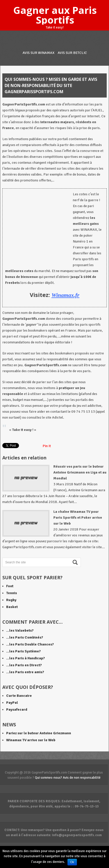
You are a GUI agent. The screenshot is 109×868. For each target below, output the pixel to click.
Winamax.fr (66, 295)
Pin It (47, 446)
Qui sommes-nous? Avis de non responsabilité (68, 778)
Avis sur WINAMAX (38, 53)
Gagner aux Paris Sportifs (55, 15)
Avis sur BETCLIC (72, 53)
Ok (72, 862)
